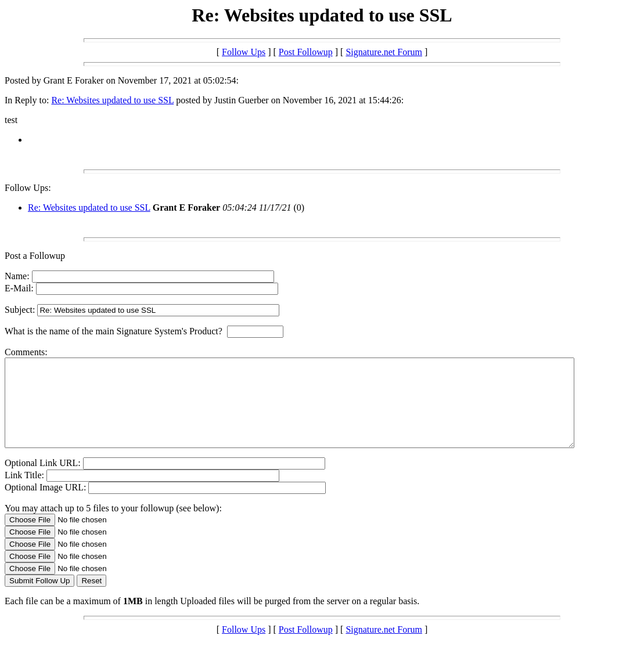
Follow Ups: (28, 188)
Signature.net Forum (384, 52)
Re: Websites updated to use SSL (112, 100)
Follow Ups (244, 52)
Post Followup (306, 52)
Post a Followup (35, 256)
